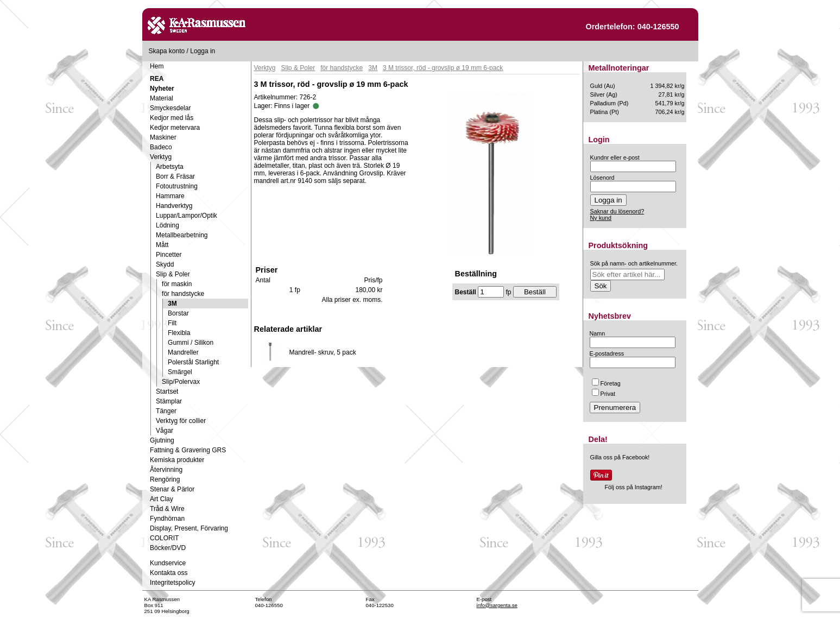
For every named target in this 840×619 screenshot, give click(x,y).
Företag (606, 383)
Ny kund (601, 218)
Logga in (203, 51)
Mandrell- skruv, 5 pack (323, 352)
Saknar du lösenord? (617, 211)
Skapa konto (167, 51)
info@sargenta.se (497, 605)
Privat (604, 394)
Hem (157, 66)
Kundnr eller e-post (615, 157)
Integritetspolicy (172, 583)
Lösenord (602, 178)
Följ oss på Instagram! (634, 487)
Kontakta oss (169, 573)
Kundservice (168, 563)
